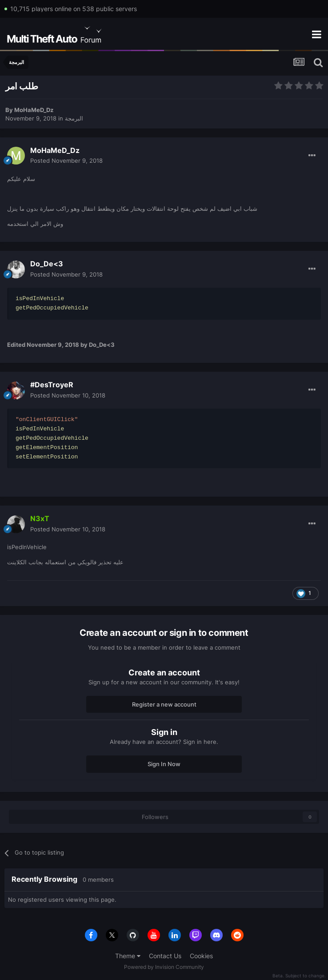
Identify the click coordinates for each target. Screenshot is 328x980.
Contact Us (165, 956)
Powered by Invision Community (164, 967)
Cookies (201, 956)
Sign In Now (164, 764)
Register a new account (164, 704)
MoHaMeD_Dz (34, 110)
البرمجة (74, 118)
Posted (66, 161)
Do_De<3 (47, 264)
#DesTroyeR (52, 385)
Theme (128, 956)
